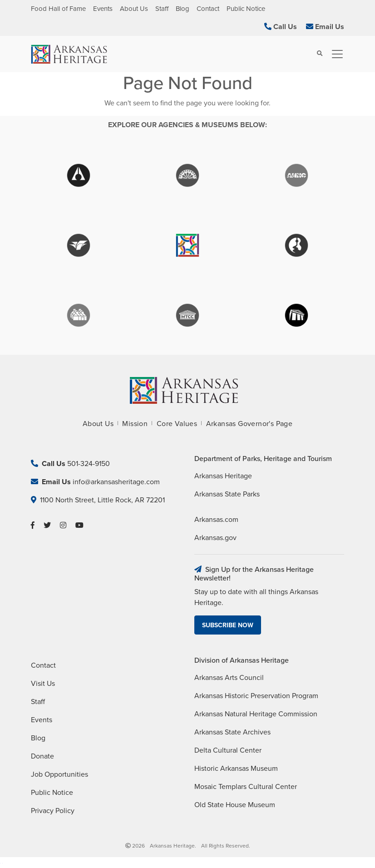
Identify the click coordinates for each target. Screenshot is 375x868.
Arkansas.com (216, 520)
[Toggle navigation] (335, 54)
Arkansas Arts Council (229, 678)
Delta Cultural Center (228, 750)
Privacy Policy (53, 811)
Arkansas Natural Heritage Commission (256, 714)
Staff (162, 9)
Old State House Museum (235, 805)
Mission (135, 424)
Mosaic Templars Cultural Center (246, 787)
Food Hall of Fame (58, 9)
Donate (42, 756)
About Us (134, 9)
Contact (208, 9)
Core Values (177, 424)
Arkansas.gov (215, 538)
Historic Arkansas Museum (236, 769)
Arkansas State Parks (227, 494)
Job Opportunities (59, 774)
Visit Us (43, 684)
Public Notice (246, 9)
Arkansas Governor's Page (249, 424)
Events (103, 9)
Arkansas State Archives (232, 732)
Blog (183, 9)
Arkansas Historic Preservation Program (256, 696)
